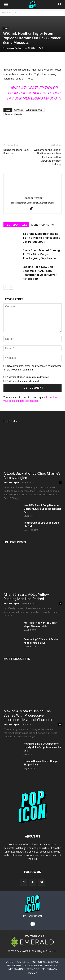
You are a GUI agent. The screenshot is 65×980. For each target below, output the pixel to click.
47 (60, 724)
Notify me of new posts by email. (23, 381)
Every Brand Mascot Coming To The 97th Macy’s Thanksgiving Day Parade (41, 254)
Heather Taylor (13, 48)
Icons (14, 13)
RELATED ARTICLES (16, 225)
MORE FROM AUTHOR (43, 225)
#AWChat (18, 110)
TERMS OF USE (36, 969)
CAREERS (23, 962)
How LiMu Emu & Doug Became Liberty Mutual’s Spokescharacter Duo (42, 509)
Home (5, 13)
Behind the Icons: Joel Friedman (16, 152)
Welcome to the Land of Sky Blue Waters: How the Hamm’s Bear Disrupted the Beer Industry (48, 157)
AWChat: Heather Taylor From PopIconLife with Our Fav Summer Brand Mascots (34, 93)
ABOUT (10, 962)
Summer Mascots (13, 114)
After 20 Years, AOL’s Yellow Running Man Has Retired (26, 597)
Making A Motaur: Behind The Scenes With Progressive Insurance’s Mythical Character (28, 715)
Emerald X (22, 951)
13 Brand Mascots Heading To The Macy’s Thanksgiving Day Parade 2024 (41, 238)
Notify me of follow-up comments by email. (28, 377)
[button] (60, 5)
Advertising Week (35, 110)
